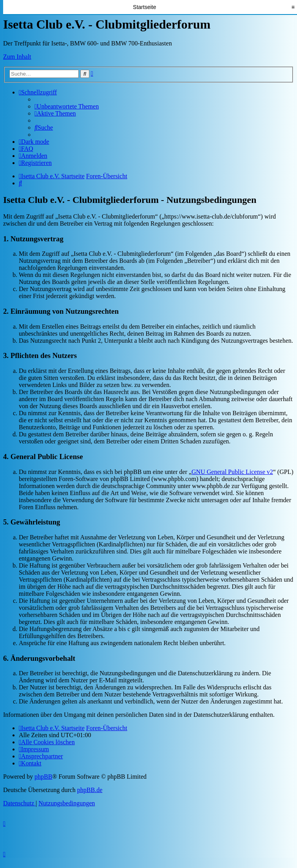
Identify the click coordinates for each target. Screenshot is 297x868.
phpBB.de (90, 790)
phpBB (43, 777)
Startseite (144, 7)
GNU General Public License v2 (232, 472)
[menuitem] (67, 106)
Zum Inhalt (17, 57)
